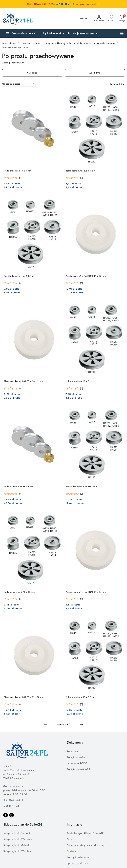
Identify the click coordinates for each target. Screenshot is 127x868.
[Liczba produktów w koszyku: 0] (122, 19)
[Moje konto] (99, 19)
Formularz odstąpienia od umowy (86, 845)
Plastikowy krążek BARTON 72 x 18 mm (24, 697)
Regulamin (73, 751)
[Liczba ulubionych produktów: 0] (112, 19)
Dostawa (72, 851)
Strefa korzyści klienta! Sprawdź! (85, 833)
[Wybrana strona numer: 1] (63, 725)
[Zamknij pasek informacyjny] (124, 4)
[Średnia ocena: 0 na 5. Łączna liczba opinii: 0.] (13, 178)
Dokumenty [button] (75, 743)
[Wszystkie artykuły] (21, 34)
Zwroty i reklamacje (78, 857)
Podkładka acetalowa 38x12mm (82, 487)
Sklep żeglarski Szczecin (17, 833)
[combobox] (19, 84)
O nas (70, 839)
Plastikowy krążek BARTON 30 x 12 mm (24, 381)
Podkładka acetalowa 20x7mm (19, 276)
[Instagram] (12, 815)
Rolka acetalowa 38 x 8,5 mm (81, 697)
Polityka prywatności (78, 769)
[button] (122, 33)
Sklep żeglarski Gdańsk (16, 845)
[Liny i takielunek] (53, 34)
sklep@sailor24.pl (13, 800)
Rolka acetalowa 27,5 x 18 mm (19, 592)
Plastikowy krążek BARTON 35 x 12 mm (86, 592)
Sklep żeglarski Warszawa (18, 839)
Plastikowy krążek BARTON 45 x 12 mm (86, 276)
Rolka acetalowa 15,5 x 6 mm (80, 171)
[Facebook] (6, 815)
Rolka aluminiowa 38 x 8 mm (19, 487)
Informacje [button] (74, 824)
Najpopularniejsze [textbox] (11, 84)
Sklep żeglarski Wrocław (17, 851)
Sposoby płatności (77, 863)
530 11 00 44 (11, 806)
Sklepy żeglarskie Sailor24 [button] (23, 824)
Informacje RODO (77, 763)
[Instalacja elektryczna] (83, 34)
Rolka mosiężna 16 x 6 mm (18, 171)
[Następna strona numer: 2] (82, 725)
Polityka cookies (76, 757)
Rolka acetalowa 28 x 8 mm (80, 381)
